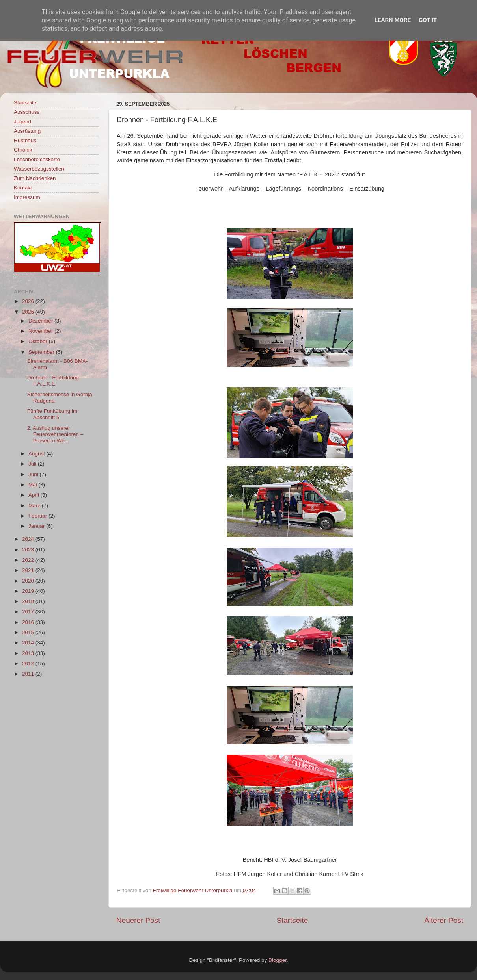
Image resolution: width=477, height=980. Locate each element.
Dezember (41, 321)
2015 (29, 632)
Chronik (23, 150)
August (37, 454)
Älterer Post (444, 920)
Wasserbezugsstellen (39, 169)
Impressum (27, 197)
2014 (29, 643)
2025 (29, 312)
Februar (38, 516)
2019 (29, 591)
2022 (29, 560)
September (42, 352)
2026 (29, 301)
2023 (29, 550)
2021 (29, 570)
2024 (29, 539)
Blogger (278, 960)
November (41, 331)
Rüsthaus (25, 140)
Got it (428, 20)
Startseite (292, 920)
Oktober (39, 341)
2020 (29, 581)
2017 (29, 612)
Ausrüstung (27, 131)
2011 (29, 674)
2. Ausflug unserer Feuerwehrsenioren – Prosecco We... (55, 434)
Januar (37, 526)
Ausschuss (27, 112)
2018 (29, 601)
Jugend (22, 122)
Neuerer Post (138, 920)
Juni (34, 474)
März (35, 506)
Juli (33, 464)
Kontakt (23, 188)
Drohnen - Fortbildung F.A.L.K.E (53, 381)
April (34, 495)
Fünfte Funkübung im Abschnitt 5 (52, 414)
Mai (34, 485)
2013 (29, 653)
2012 (29, 664)
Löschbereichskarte (37, 159)
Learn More (393, 20)
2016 (29, 622)
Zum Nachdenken (35, 178)
